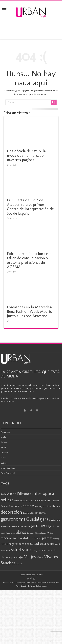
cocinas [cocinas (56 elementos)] (29, 506)
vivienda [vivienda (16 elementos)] (19, 564)
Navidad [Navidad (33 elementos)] (23, 538)
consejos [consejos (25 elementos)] (40, 506)
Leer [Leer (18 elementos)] (58, 526)
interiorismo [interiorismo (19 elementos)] (25, 526)
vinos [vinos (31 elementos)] (40, 557)
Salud (3, 447)
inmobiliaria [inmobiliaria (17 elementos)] (14, 526)
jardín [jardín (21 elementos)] (52, 526)
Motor (3, 458)
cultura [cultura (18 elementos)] (48, 506)
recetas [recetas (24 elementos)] (4, 544)
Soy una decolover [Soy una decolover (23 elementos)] (43, 550)
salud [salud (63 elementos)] (35, 543)
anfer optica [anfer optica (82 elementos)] (43, 493)
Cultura (4, 463)
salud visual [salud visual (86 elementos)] (22, 550)
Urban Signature (8, 468)
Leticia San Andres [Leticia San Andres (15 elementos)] (8, 533)
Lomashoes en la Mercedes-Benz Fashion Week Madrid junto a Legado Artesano (30, 311)
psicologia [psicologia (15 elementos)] (57, 539)
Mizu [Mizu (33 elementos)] (50, 533)
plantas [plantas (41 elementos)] (47, 538)
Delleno (39, 575)
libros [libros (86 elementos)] (21, 532)
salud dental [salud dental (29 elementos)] (47, 544)
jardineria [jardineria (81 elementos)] (40, 525)
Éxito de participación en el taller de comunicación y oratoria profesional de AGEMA (30, 260)
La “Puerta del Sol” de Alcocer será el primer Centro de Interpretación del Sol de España (31, 206)
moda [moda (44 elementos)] (5, 538)
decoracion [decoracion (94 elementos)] (11, 512)
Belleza (4, 442)
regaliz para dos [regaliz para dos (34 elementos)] (19, 544)
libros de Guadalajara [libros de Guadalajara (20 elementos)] (36, 533)
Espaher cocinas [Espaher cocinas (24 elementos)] (38, 513)
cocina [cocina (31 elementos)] (18, 506)
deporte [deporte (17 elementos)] (26, 513)
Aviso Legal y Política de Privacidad (32, 586)
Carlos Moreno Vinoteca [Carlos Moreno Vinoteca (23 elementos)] (34, 501)
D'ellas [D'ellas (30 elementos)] (56, 506)
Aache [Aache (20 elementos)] (4, 494)
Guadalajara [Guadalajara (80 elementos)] (37, 519)
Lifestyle (4, 453)
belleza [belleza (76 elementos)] (7, 500)
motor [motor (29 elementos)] (13, 538)
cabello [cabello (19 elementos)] (17, 501)
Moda (3, 437)
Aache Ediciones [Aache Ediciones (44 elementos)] (19, 494)
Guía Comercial (8, 473)
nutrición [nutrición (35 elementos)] (35, 538)
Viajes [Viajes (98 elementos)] (30, 557)
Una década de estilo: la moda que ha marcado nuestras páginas (26, 155)
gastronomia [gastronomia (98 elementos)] (13, 519)
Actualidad (5, 432)
